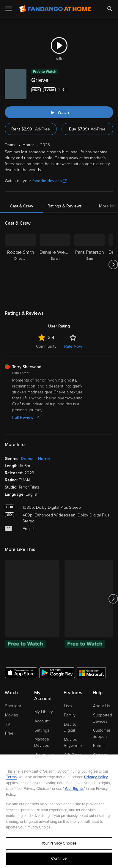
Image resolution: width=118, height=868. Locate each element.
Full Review (26, 417)
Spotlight (13, 706)
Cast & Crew (21, 206)
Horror (44, 459)
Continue (59, 858)
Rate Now (73, 346)
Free (9, 733)
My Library (44, 712)
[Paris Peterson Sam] (89, 264)
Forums (100, 746)
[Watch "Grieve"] (59, 112)
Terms (11, 777)
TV (8, 724)
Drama (27, 459)
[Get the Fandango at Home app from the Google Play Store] (57, 672)
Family (70, 715)
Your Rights (74, 789)
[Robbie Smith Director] (21, 264)
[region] (59, 811)
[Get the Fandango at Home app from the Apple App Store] (21, 672)
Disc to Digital (70, 727)
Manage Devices (42, 742)
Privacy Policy (96, 777)
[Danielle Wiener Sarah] (55, 264)
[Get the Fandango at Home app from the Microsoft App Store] (91, 672)
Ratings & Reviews (65, 206)
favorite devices (49, 181)
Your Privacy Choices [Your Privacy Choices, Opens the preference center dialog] (59, 843)
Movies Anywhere (73, 743)
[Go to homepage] (55, 9)
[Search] (110, 9)
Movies (11, 715)
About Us (102, 706)
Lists (68, 706)
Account (42, 721)
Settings (42, 730)
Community (46, 346)
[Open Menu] (9, 9)
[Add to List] (110, 90)
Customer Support (102, 733)
